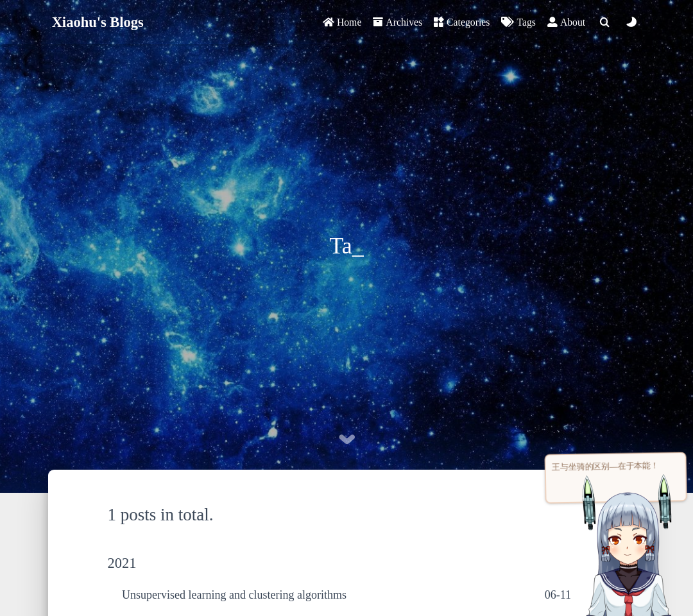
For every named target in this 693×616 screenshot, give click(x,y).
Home (342, 22)
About (566, 22)
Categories (462, 22)
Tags (518, 22)
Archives (398, 22)
